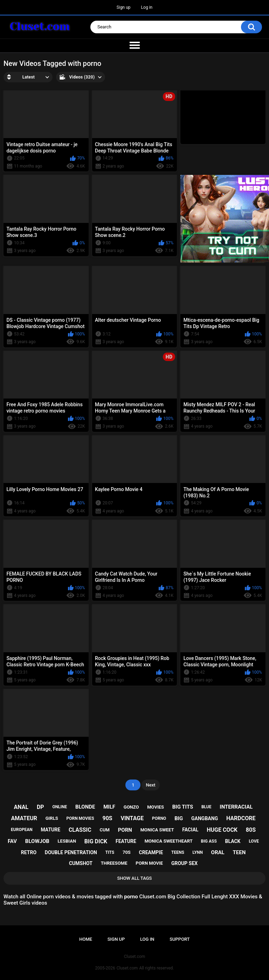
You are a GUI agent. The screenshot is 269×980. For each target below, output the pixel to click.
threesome (114, 863)
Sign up (124, 7)
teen (239, 852)
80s (251, 830)
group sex (184, 863)
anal (21, 807)
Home (86, 939)
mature (50, 830)
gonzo (131, 807)
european (22, 830)
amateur (24, 818)
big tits (183, 807)
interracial (236, 807)
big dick (96, 841)
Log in (147, 7)
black (233, 841)
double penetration (71, 852)
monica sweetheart (169, 841)
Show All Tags (135, 878)
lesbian (67, 841)
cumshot (81, 863)
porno (159, 818)
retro (29, 852)
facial (190, 830)
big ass (209, 841)
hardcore (241, 818)
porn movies (80, 818)
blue (206, 807)
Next (150, 785)
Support (180, 939)
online (60, 807)
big (179, 818)
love (254, 841)
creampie (151, 852)
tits (110, 852)
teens (178, 852)
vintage (132, 818)
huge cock (222, 830)
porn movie (149, 863)
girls (52, 818)
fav (12, 841)
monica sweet (157, 830)
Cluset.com (127, 968)
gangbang (205, 818)
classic (80, 830)
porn (125, 830)
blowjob (37, 841)
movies (156, 807)
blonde (85, 807)
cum (104, 830)
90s (107, 818)
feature (126, 841)
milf (109, 807)
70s (127, 852)
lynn (198, 852)
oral (218, 852)
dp (40, 807)
